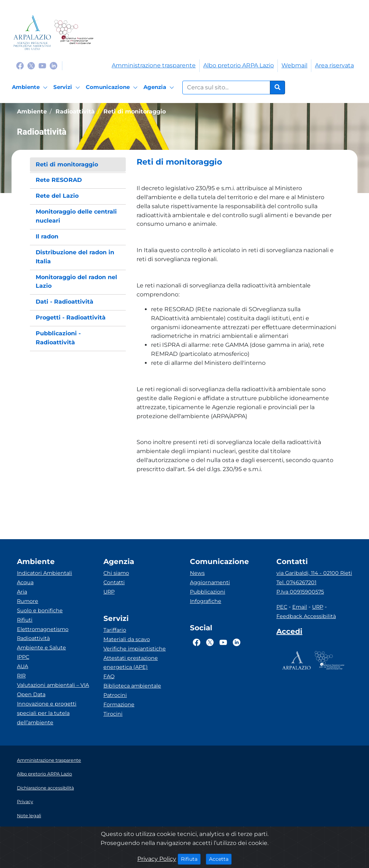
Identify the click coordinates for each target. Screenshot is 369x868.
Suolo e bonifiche (40, 610)
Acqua (25, 582)
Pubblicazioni (208, 592)
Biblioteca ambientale (132, 686)
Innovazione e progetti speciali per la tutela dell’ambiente (47, 713)
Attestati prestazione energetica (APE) (131, 663)
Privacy (25, 802)
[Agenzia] (160, 88)
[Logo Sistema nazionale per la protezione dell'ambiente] (74, 33)
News (197, 573)
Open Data (31, 694)
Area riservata (334, 65)
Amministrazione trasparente (154, 65)
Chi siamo (116, 573)
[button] (238, 162)
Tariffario (115, 630)
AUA (23, 666)
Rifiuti (25, 620)
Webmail (294, 65)
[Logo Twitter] (31, 65)
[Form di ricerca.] (226, 88)
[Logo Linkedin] (54, 65)
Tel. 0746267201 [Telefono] (296, 582)
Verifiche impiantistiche (135, 649)
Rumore (28, 601)
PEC (282, 607)
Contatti (114, 582)
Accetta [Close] (220, 859)
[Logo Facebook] (20, 65)
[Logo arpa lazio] (32, 33)
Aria (22, 592)
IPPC (23, 657)
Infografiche (206, 601)
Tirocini (113, 714)
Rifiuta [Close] (191, 859)
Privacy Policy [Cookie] (157, 859)
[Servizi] (68, 88)
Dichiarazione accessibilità (45, 788)
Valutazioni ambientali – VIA (53, 685)
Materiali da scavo (127, 639)
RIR (21, 676)
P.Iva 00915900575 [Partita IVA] (300, 592)
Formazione (119, 704)
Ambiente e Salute (41, 648)
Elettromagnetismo (43, 629)
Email (300, 607)
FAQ (109, 676)
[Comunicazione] (113, 88)
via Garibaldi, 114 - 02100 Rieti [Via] (314, 573)
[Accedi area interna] (289, 633)
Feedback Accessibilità (306, 616)
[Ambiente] (31, 88)
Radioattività (33, 638)
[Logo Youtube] (42, 65)
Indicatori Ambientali (45, 573)
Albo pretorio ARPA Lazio (239, 65)
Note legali (29, 816)
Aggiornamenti (210, 582)
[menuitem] (78, 165)
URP (109, 592)
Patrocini (115, 695)
